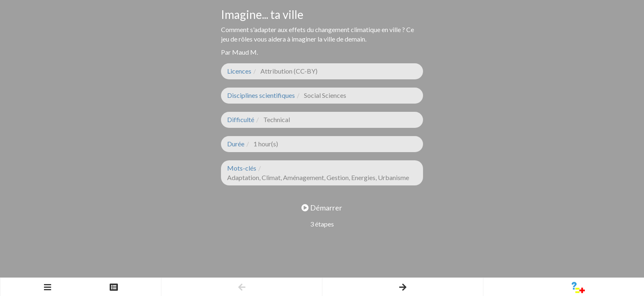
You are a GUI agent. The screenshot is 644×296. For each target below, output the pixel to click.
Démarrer (322, 208)
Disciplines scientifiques (261, 95)
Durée (236, 144)
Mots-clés (242, 168)
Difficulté (241, 119)
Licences (239, 71)
